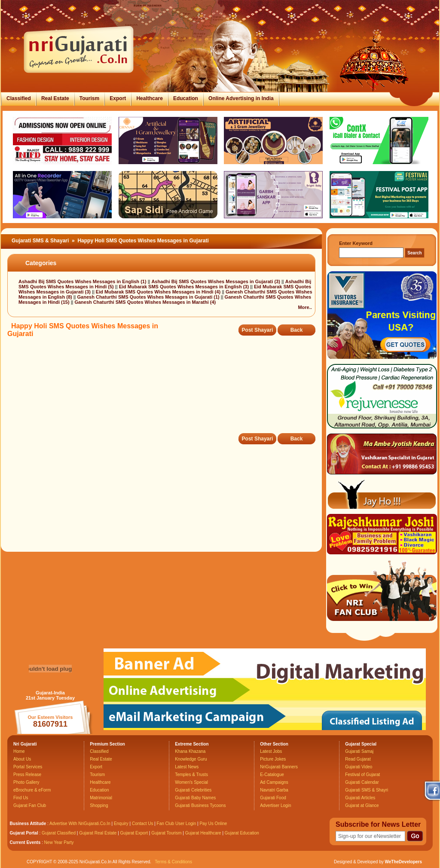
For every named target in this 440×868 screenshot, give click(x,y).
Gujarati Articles (360, 798)
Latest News (187, 767)
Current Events (25, 842)
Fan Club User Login (177, 824)
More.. (305, 307)
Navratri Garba (274, 790)
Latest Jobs (271, 751)
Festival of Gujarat (362, 775)
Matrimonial (101, 798)
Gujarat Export (134, 833)
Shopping (99, 805)
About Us (22, 759)
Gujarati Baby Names (195, 798)
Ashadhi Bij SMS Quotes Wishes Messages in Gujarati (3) (216, 281)
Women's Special (191, 782)
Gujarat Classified (59, 833)
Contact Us (142, 824)
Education (186, 98)
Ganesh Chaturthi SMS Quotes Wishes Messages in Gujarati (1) (149, 297)
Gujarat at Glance (362, 805)
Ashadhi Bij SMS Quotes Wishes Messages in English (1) (83, 281)
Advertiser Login (275, 805)
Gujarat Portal (24, 833)
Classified (19, 98)
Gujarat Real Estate (98, 833)
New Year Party (59, 842)
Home (19, 751)
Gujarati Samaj (359, 751)
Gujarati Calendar (362, 782)
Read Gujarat (358, 759)
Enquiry (122, 824)
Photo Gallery (26, 782)
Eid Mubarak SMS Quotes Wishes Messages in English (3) (185, 287)
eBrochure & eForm (32, 790)
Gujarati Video (359, 767)
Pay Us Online (213, 824)
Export (118, 98)
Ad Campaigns (274, 782)
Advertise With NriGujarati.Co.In (80, 824)
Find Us (21, 798)
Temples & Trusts (191, 775)
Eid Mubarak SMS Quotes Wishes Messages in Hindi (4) (159, 292)
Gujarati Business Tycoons (200, 805)
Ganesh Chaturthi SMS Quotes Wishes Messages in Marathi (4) (145, 302)
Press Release (27, 775)
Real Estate (55, 98)
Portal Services (28, 767)
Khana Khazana (190, 751)
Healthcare (149, 98)
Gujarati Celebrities (193, 790)
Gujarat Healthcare (203, 833)
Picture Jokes (273, 759)
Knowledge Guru (191, 759)
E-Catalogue (272, 775)
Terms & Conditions (173, 862)
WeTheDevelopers (403, 862)
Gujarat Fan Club (30, 805)
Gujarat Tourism (166, 833)
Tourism (89, 98)
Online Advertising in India (241, 98)
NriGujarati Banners (279, 767)
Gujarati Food (273, 798)
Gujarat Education (242, 833)
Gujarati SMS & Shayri (367, 790)
